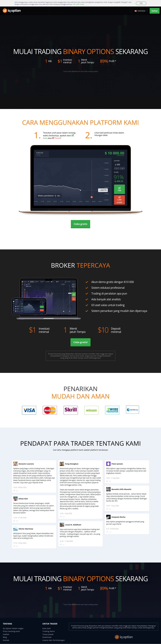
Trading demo (49, 631)
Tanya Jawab (48, 634)
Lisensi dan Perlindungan (54, 640)
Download (47, 637)
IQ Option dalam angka (13, 628)
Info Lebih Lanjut (78, 4)
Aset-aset (47, 628)
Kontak (6, 640)
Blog (5, 637)
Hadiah (6, 634)
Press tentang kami (11, 631)
